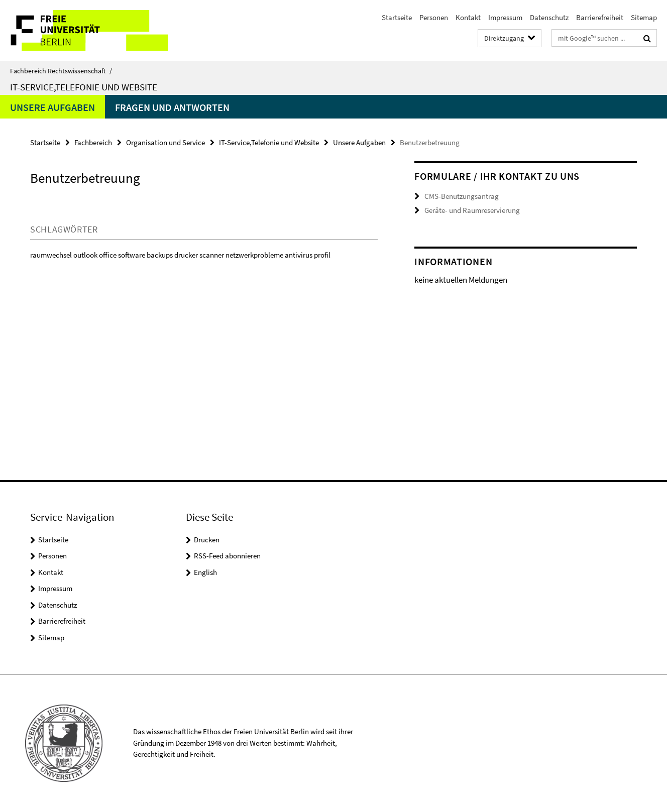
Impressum (505, 17)
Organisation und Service (165, 142)
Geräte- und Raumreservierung (472, 210)
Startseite (397, 17)
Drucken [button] (207, 540)
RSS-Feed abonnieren (227, 556)
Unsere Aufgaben (52, 107)
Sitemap (644, 17)
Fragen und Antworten (172, 107)
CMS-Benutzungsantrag (462, 196)
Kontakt (468, 17)
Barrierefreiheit (600, 17)
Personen (434, 17)
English (205, 572)
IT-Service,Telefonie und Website (84, 87)
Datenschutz (549, 17)
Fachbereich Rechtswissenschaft (61, 71)
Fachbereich (93, 142)
